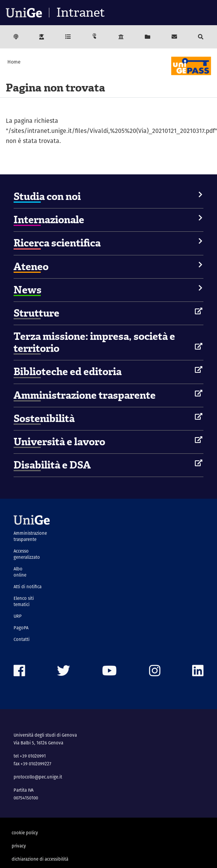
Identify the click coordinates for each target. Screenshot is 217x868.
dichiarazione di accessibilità (40, 859)
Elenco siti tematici (24, 601)
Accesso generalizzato (27, 554)
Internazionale (49, 220)
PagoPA (21, 628)
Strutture (36, 313)
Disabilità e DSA (52, 465)
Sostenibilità (44, 418)
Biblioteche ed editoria (68, 372)
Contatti (22, 639)
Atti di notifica (28, 587)
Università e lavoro (59, 442)
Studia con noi (47, 196)
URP (18, 616)
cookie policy (25, 833)
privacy (19, 846)
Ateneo (31, 267)
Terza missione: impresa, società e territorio (94, 342)
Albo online (20, 572)
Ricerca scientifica (57, 243)
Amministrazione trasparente (85, 395)
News (28, 290)
